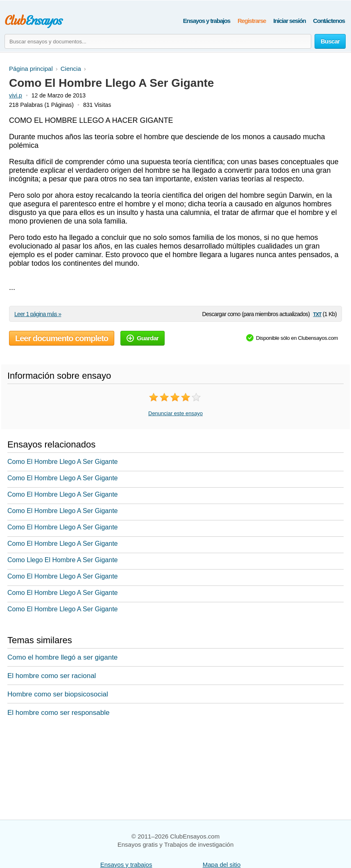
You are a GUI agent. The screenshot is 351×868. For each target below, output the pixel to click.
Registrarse (252, 21)
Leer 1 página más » (38, 314)
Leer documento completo (62, 338)
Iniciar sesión (289, 21)
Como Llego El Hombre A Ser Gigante (62, 560)
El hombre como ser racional (52, 676)
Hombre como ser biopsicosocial (58, 694)
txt (317, 314)
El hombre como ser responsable (58, 713)
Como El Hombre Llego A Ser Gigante (62, 462)
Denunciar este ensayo (175, 413)
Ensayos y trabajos (207, 21)
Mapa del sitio (222, 865)
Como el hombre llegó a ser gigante (62, 657)
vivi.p (16, 95)
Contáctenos (329, 21)
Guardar (143, 338)
